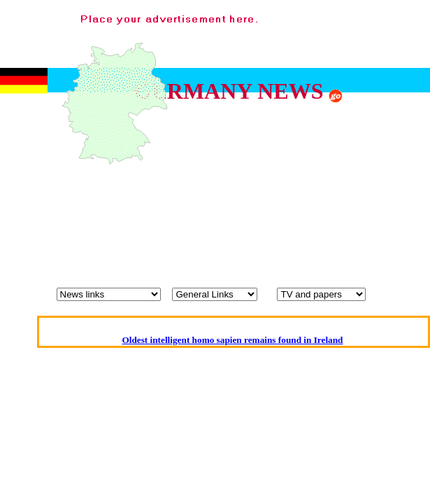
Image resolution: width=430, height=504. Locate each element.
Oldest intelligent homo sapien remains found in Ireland (232, 340)
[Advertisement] (248, 146)
